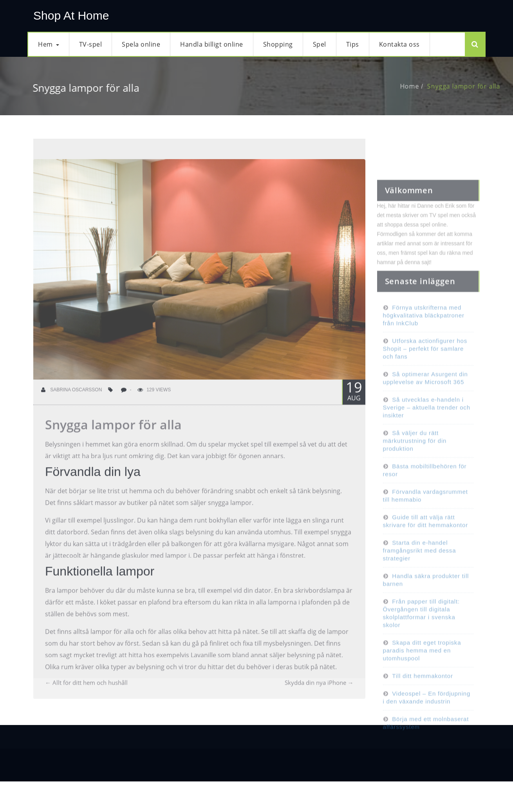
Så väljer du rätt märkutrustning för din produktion (415, 455)
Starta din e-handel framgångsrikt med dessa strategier (420, 565)
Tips (353, 44)
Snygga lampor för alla (471, 86)
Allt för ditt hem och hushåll (86, 690)
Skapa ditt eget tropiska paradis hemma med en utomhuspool (422, 664)
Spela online (141, 44)
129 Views (154, 397)
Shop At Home (71, 15)
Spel (320, 44)
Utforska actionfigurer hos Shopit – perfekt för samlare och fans (425, 363)
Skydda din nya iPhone (319, 690)
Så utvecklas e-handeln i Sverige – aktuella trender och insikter (427, 421)
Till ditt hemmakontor (422, 690)
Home (417, 86)
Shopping (278, 44)
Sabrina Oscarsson (71, 397)
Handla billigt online (212, 44)
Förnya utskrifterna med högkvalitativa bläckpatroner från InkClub (424, 329)
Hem (49, 44)
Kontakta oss (399, 44)
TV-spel (91, 44)
